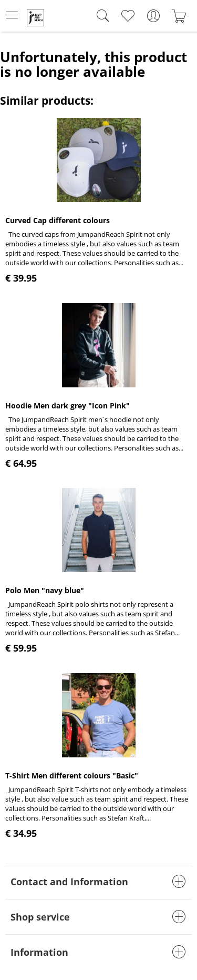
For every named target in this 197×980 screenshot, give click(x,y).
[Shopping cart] (179, 16)
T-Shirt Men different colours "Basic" (72, 776)
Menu (12, 12)
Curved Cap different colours (58, 220)
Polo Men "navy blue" (45, 590)
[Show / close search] (100, 16)
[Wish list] (127, 16)
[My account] (153, 16)
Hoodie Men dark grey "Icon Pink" (68, 406)
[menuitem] (15, 16)
